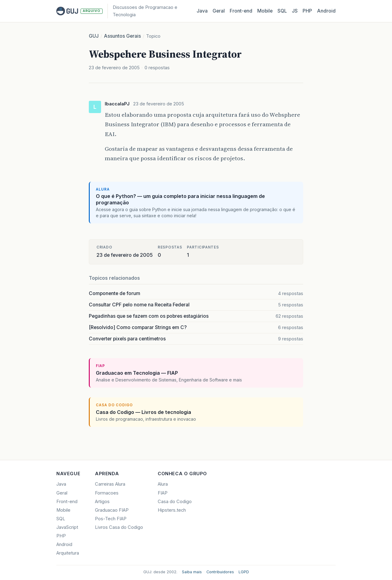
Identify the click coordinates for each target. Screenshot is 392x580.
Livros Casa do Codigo (119, 527)
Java (202, 11)
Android (326, 11)
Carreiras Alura (110, 484)
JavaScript (67, 527)
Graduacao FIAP (112, 510)
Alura (163, 484)
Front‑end (241, 11)
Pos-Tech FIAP (111, 519)
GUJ (94, 36)
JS (295, 11)
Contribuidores (220, 572)
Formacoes (107, 493)
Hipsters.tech (172, 510)
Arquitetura (68, 553)
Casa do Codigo (175, 502)
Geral (219, 11)
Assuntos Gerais (122, 36)
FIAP (163, 493)
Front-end (67, 502)
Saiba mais (192, 572)
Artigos (102, 502)
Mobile (265, 11)
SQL (282, 11)
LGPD (244, 572)
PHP (307, 11)
